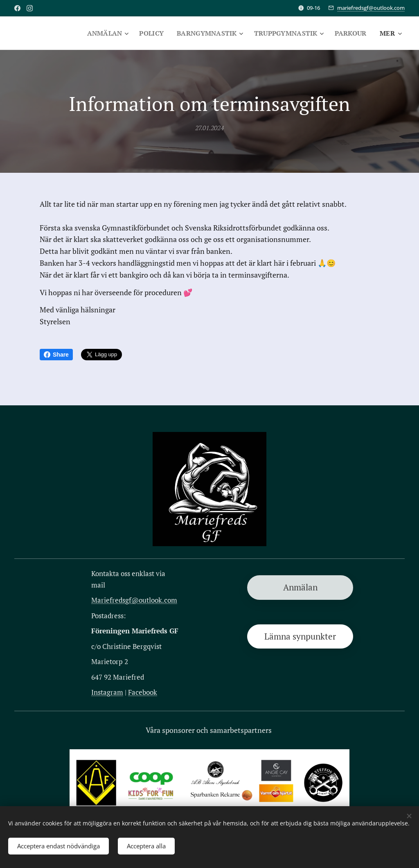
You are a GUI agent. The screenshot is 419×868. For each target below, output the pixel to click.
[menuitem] (100, 33)
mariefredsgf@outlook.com (371, 8)
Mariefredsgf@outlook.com (134, 600)
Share (56, 355)
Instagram (107, 692)
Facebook (143, 692)
